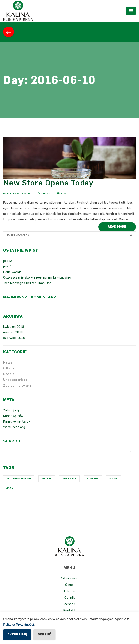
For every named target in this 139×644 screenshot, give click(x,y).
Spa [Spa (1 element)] (10, 488)
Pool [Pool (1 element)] (114, 479)
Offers (9, 368)
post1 (8, 266)
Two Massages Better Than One (27, 283)
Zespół (69, 604)
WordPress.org (14, 427)
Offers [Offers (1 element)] (94, 479)
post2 (8, 261)
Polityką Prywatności (19, 624)
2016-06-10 (46, 194)
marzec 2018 (13, 332)
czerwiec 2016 (14, 338)
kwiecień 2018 (14, 327)
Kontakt (70, 610)
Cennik (69, 598)
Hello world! (12, 272)
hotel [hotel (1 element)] (47, 479)
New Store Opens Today (48, 183)
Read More (117, 227)
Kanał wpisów (13, 416)
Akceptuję (17, 634)
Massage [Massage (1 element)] (70, 479)
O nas (69, 585)
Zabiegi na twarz (17, 386)
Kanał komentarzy (17, 421)
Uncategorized (16, 380)
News (64, 194)
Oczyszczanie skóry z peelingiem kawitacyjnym (38, 277)
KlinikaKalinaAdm (19, 194)
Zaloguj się (11, 410)
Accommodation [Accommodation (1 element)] (19, 479)
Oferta (69, 591)
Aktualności (69, 578)
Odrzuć (44, 634)
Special (9, 374)
